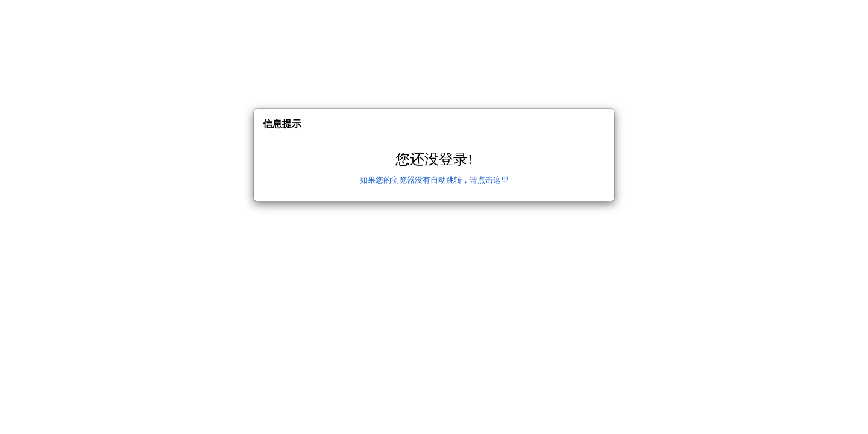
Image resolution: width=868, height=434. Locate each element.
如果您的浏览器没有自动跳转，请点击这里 (434, 180)
